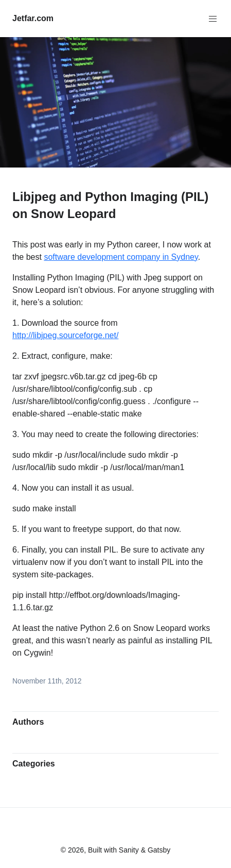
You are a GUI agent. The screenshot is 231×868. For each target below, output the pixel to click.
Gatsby (159, 850)
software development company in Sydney (121, 257)
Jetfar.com (33, 18)
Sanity (129, 850)
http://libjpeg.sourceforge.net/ (65, 335)
